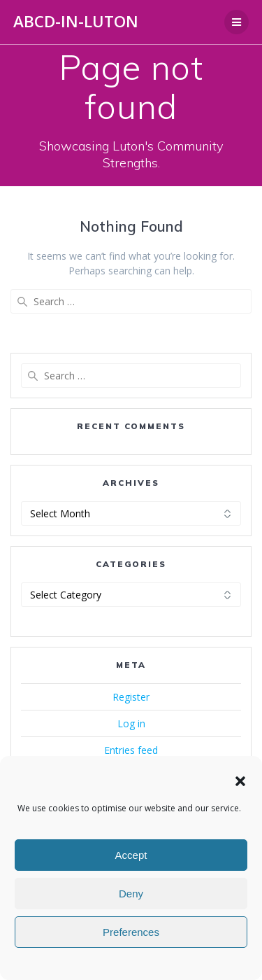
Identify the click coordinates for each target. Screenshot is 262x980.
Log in (131, 723)
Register (131, 697)
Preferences (131, 932)
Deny (131, 894)
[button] (240, 781)
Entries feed (131, 750)
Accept (131, 855)
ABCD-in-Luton (76, 22)
